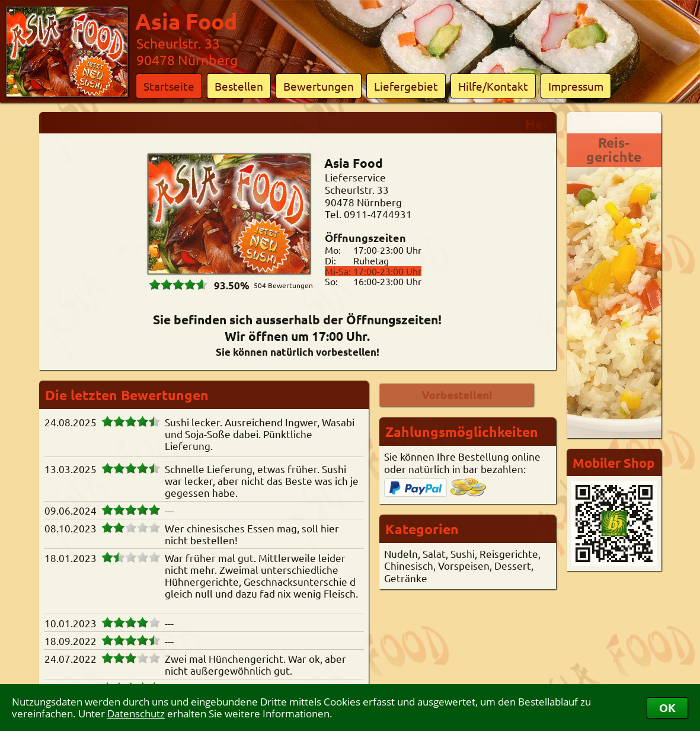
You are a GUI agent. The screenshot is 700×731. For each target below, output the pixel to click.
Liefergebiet (406, 86)
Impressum (576, 86)
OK (667, 708)
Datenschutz (136, 714)
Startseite (169, 86)
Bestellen (239, 86)
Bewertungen (319, 86)
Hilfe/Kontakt (493, 86)
